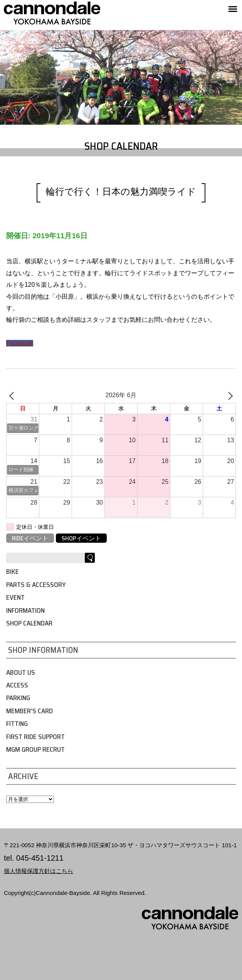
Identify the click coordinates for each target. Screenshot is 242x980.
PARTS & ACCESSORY (36, 585)
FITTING (17, 724)
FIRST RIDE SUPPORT (35, 737)
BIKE (13, 572)
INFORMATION (25, 610)
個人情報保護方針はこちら (39, 871)
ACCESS (17, 685)
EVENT (15, 597)
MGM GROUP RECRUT (35, 749)
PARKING (18, 698)
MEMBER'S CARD (29, 711)
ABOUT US (21, 672)
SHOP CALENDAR (29, 623)
